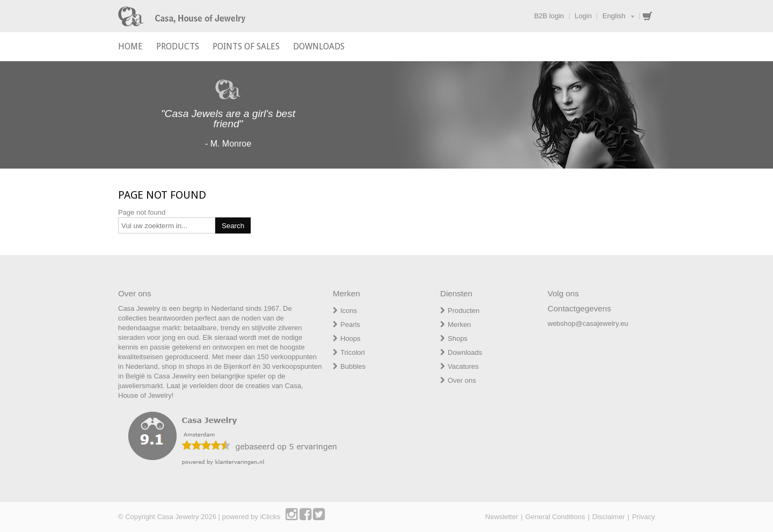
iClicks (270, 517)
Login (584, 16)
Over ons (462, 380)
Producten (464, 311)
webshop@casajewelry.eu (588, 323)
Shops (458, 338)
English (614, 16)
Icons (349, 311)
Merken (459, 325)
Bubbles (353, 366)
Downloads (465, 352)
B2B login (549, 16)
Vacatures (463, 366)
